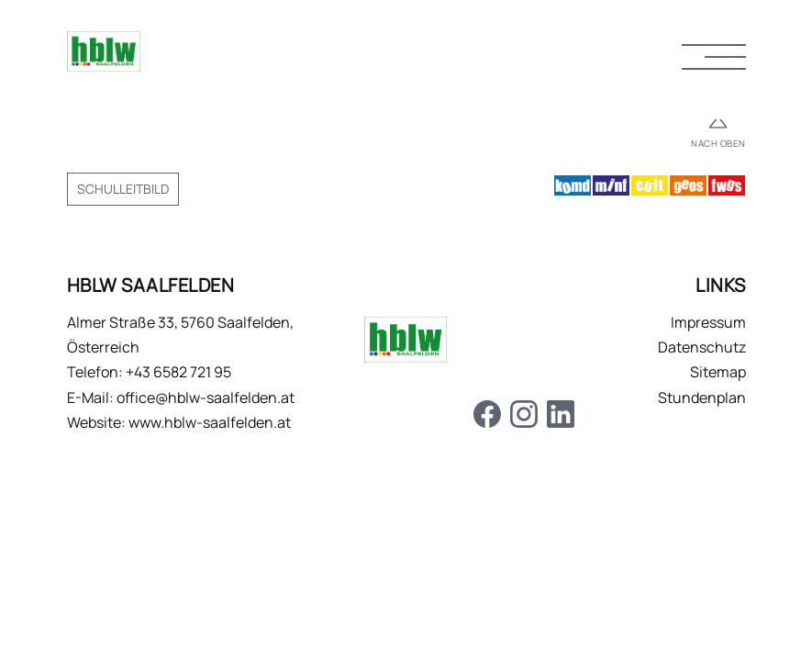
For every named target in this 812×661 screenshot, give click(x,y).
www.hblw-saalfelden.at (210, 422)
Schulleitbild (123, 189)
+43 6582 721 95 (178, 372)
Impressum (708, 322)
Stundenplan (702, 398)
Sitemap (718, 372)
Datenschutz (702, 347)
